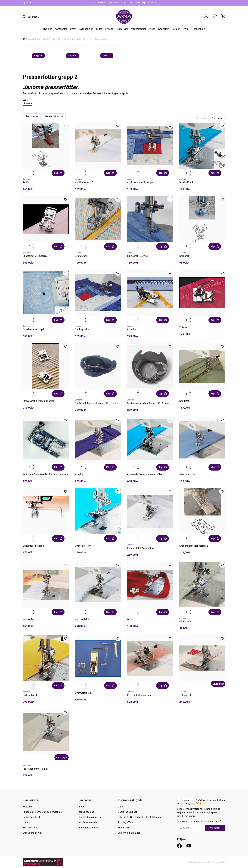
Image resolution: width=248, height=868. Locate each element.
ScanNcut (164, 29)
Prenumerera (215, 828)
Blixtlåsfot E (81, 256)
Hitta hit (27, 822)
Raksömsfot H (187, 474)
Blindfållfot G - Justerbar (36, 256)
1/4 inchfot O (186, 695)
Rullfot (26, 182)
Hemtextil (123, 29)
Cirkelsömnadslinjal (33, 329)
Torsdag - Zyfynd (127, 822)
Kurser (176, 29)
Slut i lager (218, 684)
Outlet (121, 807)
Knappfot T (185, 256)
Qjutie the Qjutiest (127, 812)
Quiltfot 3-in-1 (30, 695)
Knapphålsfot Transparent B (194, 546)
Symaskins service (33, 833)
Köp (58, 173)
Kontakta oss (30, 828)
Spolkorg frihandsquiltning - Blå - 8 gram (96, 403)
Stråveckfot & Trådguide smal (38, 401)
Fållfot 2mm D (187, 622)
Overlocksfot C (83, 546)
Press (152, 29)
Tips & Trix (27, 3)
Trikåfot (183, 327)
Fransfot (132, 329)
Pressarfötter (80, 39)
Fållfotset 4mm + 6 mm (35, 769)
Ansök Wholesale (88, 822)
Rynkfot (79, 474)
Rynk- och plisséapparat (140, 695)
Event (73, 29)
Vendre (222, 862)
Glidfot (131, 619)
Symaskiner (86, 29)
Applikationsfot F (84, 182)
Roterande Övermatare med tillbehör (146, 474)
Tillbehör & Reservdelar (51, 39)
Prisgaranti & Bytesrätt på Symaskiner (43, 812)
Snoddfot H (185, 401)
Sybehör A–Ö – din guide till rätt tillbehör (139, 817)
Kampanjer (61, 29)
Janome (67, 39)
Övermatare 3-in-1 (84, 693)
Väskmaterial (138, 29)
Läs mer (27, 103)
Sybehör (110, 29)
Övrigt (186, 29)
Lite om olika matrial (129, 833)
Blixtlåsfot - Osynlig (137, 256)
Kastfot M (28, 619)
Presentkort (199, 29)
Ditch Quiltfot (82, 329)
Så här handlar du (32, 817)
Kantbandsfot (82, 619)
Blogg (81, 807)
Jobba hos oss (86, 812)
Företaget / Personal (89, 828)
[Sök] (25, 17)
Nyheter (47, 29)
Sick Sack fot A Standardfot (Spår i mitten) (45, 474)
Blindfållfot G (186, 182)
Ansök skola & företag (90, 817)
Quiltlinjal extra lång (33, 546)
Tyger (99, 29)
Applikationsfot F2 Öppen (141, 182)
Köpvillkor (28, 807)
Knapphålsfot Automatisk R (142, 548)
